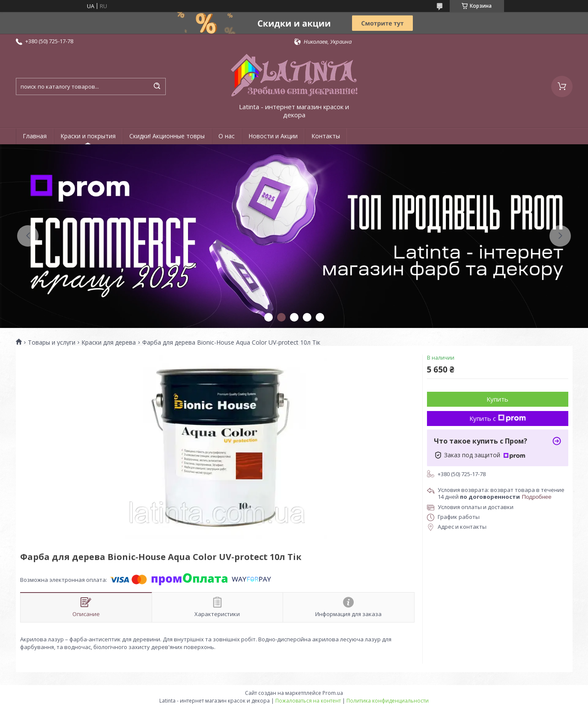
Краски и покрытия (88, 136)
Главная (35, 136)
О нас (227, 136)
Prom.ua (333, 693)
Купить (497, 399)
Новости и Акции (273, 136)
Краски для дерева (109, 343)
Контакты (326, 136)
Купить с (498, 418)
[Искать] (157, 86)
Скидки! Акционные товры (167, 136)
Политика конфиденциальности (388, 701)
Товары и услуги (52, 343)
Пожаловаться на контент (308, 701)
